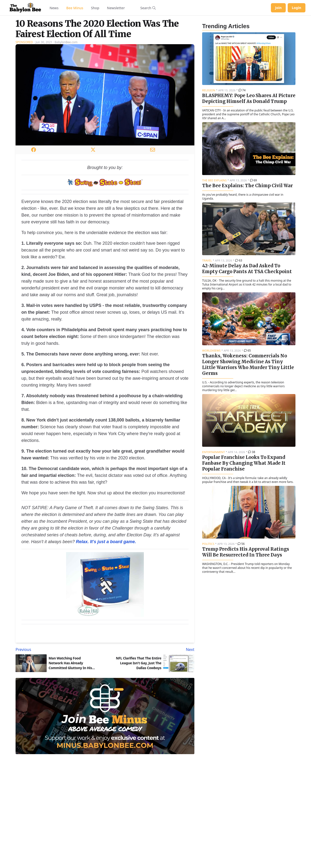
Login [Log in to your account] (297, 8)
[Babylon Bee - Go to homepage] (25, 8)
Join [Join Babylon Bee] (278, 8)
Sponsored (24, 42)
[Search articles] (148, 8)
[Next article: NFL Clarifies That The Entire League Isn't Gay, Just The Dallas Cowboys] (151, 649)
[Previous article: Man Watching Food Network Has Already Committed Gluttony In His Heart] (59, 649)
